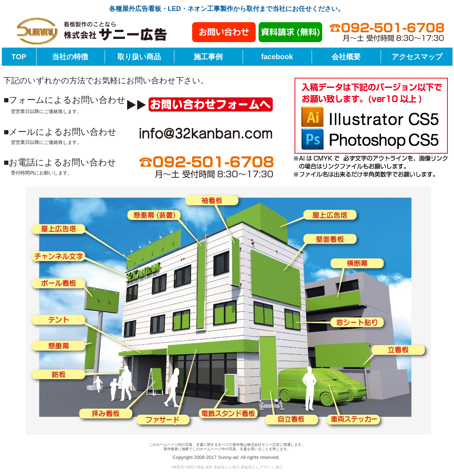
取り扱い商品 (139, 57)
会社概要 (346, 57)
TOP (19, 57)
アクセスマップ (417, 57)
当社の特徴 (70, 57)
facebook (277, 57)
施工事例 (208, 57)
